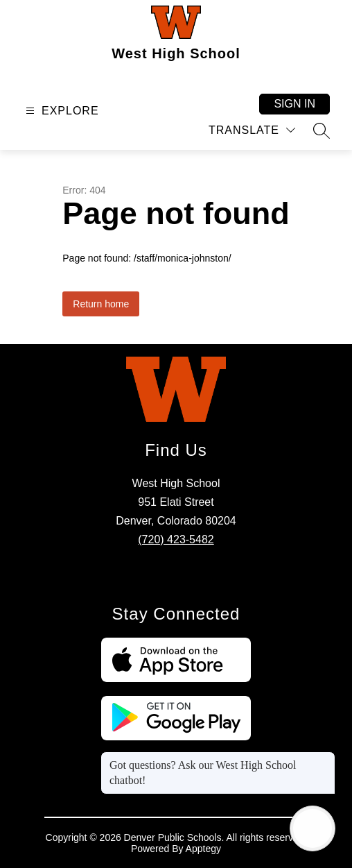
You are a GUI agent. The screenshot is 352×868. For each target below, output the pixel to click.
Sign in (294, 104)
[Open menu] (61, 111)
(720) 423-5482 (176, 539)
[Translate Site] (252, 130)
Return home (101, 304)
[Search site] (322, 130)
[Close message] (324, 758)
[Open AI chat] (313, 828)
